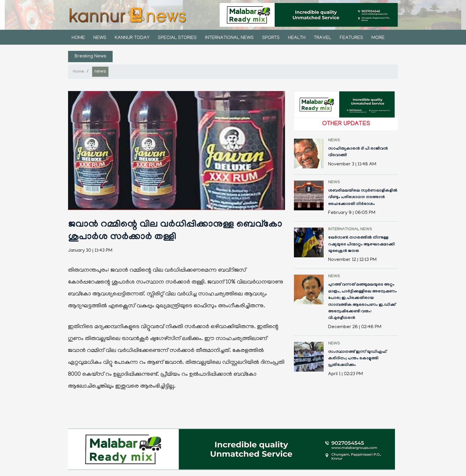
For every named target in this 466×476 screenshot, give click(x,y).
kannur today (132, 38)
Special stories (177, 38)
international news (229, 38)
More (378, 38)
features (351, 38)
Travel (323, 38)
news (100, 38)
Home (78, 38)
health (297, 38)
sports (271, 38)
